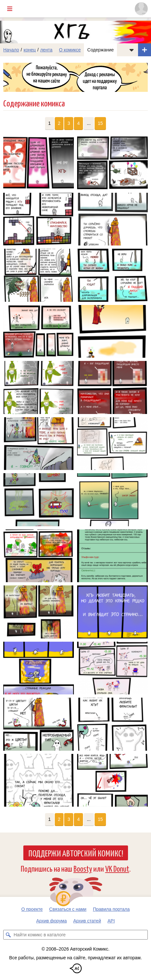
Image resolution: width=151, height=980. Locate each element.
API (111, 921)
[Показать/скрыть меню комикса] (132, 50)
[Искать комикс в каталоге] (8, 935)
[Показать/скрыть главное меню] (10, 9)
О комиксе (70, 50)
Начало (11, 50)
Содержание (100, 50)
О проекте (32, 909)
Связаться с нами (68, 909)
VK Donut (117, 868)
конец (30, 50)
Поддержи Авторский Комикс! (76, 853)
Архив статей (87, 921)
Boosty (83, 868)
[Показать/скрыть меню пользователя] (141, 9)
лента (46, 50)
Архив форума (52, 921)
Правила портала (111, 909)
